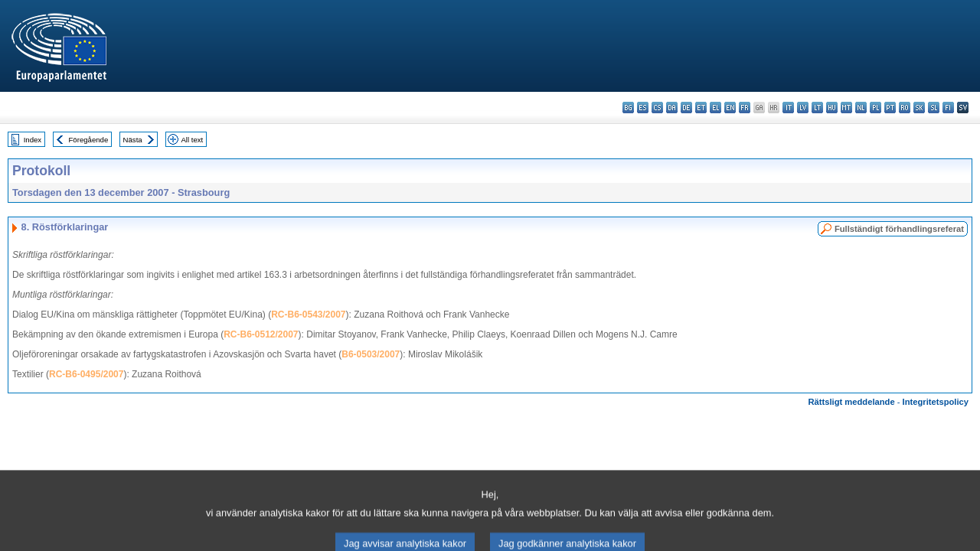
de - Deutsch (686, 108)
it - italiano (788, 108)
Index (33, 140)
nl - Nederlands (861, 108)
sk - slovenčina (919, 108)
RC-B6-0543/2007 (308, 315)
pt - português (890, 108)
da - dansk (672, 108)
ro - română (905, 108)
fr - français (745, 108)
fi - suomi (948, 108)
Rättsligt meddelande (851, 402)
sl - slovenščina (934, 108)
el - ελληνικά (715, 108)
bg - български (628, 108)
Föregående (89, 140)
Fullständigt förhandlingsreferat (899, 229)
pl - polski (875, 108)
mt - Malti (846, 108)
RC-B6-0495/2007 (86, 374)
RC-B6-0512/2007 (261, 334)
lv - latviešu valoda (803, 108)
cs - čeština (657, 108)
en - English (730, 108)
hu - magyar (832, 108)
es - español (643, 108)
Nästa (133, 140)
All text (192, 140)
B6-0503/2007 (371, 354)
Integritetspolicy (936, 402)
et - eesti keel (701, 108)
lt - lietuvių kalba (817, 108)
